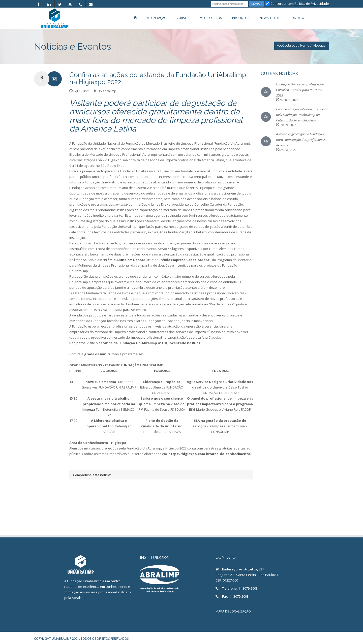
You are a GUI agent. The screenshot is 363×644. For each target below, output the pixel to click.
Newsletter (269, 18)
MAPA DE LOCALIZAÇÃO (233, 611)
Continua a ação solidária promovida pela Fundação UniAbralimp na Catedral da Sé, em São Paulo (302, 115)
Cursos (183, 18)
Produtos (241, 18)
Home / (306, 45)
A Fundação (157, 18)
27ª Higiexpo (112, 160)
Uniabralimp (107, 91)
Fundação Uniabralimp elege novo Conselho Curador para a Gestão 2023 (300, 90)
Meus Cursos (211, 18)
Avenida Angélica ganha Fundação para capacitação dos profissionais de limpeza (301, 140)
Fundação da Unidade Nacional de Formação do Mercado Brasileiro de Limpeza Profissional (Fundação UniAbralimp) (161, 143)
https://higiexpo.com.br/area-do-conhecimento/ (210, 454)
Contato (297, 18)
